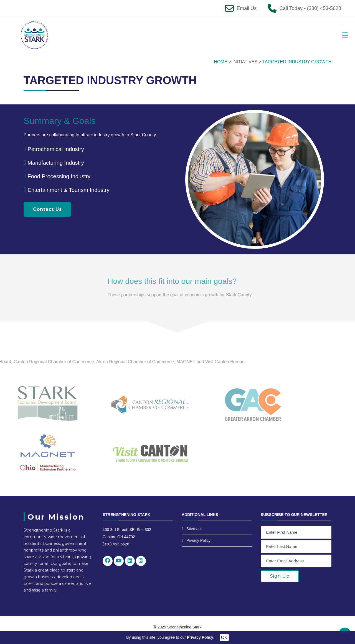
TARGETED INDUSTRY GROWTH (297, 62)
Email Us (247, 8)
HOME (221, 62)
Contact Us (47, 209)
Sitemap (193, 529)
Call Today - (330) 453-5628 (310, 8)
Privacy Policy (198, 540)
